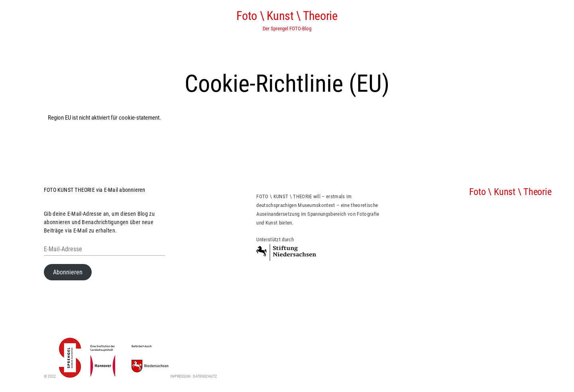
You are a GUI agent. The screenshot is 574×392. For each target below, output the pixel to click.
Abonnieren (68, 272)
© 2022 (62, 376)
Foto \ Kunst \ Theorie (287, 16)
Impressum (180, 376)
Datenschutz (205, 376)
